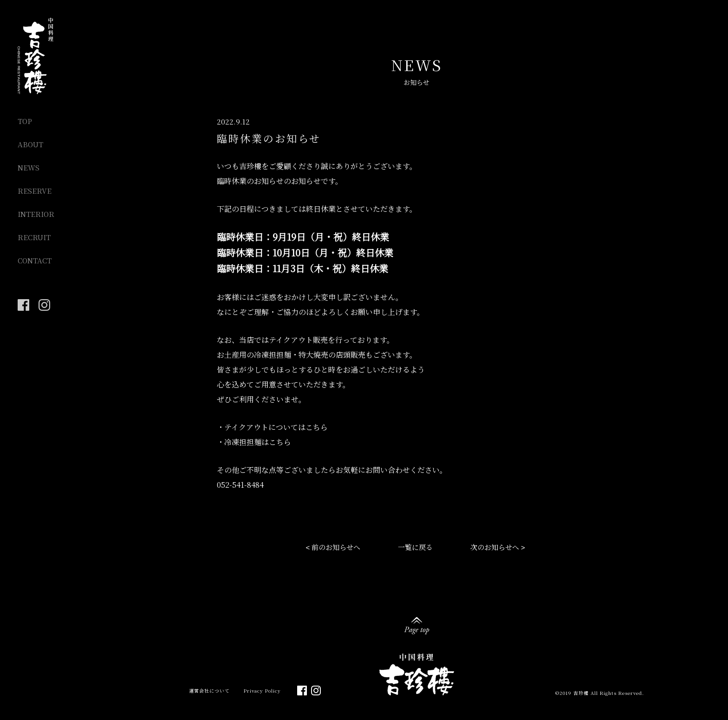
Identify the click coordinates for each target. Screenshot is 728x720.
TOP (25, 121)
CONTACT (35, 260)
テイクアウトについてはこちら (276, 427)
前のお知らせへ (336, 547)
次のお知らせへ (495, 547)
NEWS (29, 167)
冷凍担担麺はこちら (258, 442)
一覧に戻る (415, 547)
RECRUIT (34, 237)
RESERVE (35, 191)
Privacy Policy (262, 691)
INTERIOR (36, 214)
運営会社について (209, 691)
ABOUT (30, 144)
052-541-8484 (240, 485)
